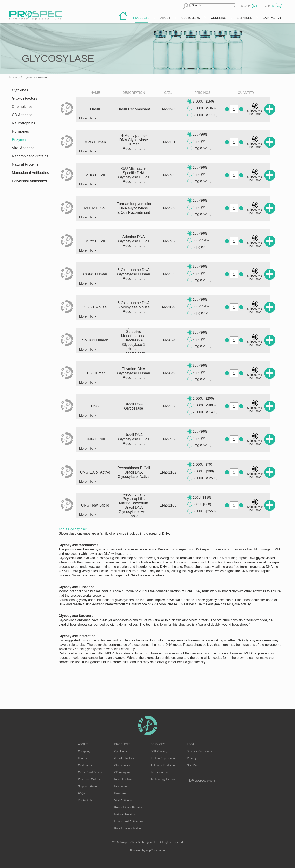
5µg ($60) (197, 267)
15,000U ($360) (202, 108)
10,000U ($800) (202, 405)
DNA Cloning (159, 751)
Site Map (193, 765)
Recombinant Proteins (30, 156)
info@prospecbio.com (201, 781)
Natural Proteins (25, 164)
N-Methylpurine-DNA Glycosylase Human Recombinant (134, 142)
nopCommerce (156, 850)
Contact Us (85, 800)
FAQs (82, 793)
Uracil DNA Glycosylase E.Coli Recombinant (134, 439)
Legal (192, 744)
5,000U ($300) (201, 471)
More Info (88, 118)
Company (84, 751)
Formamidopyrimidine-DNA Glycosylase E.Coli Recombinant (135, 208)
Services (158, 744)
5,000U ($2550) (202, 511)
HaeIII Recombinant (134, 109)
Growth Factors (25, 98)
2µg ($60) (197, 135)
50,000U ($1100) (202, 115)
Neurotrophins (24, 123)
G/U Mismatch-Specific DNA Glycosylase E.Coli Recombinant (134, 175)
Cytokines (20, 90)
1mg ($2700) (199, 280)
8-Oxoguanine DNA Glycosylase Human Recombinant (134, 274)
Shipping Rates (88, 786)
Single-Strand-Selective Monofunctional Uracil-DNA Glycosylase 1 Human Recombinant (134, 340)
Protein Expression (163, 758)
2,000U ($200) (201, 399)
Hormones (21, 131)
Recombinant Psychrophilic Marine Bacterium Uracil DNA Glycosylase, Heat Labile (134, 505)
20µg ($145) (199, 339)
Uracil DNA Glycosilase (134, 406)
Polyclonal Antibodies (29, 181)
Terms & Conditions (199, 751)
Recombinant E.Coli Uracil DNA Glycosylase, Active (134, 472)
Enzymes (20, 140)
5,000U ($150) (201, 102)
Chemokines (22, 107)
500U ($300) (199, 504)
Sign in (246, 6)
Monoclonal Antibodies (31, 173)
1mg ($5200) (199, 148)
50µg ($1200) (200, 313)
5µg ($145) (198, 240)
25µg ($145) (199, 273)
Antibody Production (164, 765)
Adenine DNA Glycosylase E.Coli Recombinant (134, 241)
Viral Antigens (23, 148)
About (83, 744)
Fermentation (159, 772)
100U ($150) (199, 498)
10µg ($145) (199, 141)
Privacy (192, 758)
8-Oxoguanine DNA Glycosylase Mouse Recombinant (134, 307)
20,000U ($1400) (202, 412)
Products (122, 744)
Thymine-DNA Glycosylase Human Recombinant (134, 373)
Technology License (163, 779)
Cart (270, 6)
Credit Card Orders (90, 772)
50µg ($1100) (200, 247)
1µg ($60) (197, 234)
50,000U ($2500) (202, 478)
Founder (83, 758)
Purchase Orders (89, 779)
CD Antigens (22, 115)
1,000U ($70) (200, 465)
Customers (85, 765)
